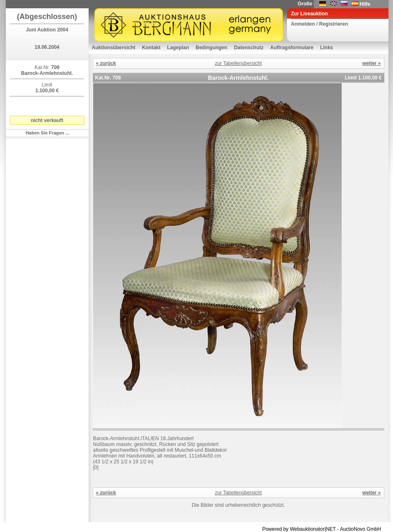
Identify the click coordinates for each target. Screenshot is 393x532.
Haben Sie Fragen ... (47, 133)
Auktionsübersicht (114, 48)
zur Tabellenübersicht (238, 63)
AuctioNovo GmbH (360, 529)
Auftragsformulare (292, 48)
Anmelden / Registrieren (320, 24)
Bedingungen (211, 48)
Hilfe (365, 4)
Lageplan (178, 48)
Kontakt (151, 48)
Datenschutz (249, 48)
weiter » (372, 63)
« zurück (106, 63)
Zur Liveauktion (310, 14)
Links (327, 48)
